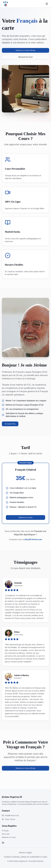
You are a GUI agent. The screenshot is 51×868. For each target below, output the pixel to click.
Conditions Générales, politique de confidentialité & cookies (25, 857)
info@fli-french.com (33, 539)
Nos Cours (6, 834)
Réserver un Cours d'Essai (25, 50)
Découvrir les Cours (25, 57)
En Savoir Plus (10, 424)
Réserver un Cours (26, 517)
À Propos (5, 831)
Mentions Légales (26, 853)
